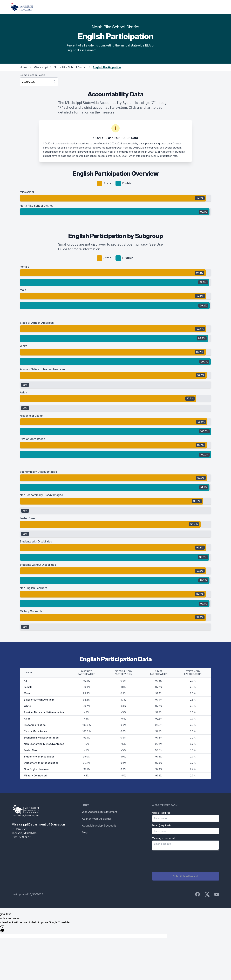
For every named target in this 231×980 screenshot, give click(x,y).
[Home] (22, 7)
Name (162, 813)
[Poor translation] (2, 929)
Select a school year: (32, 75)
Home (24, 67)
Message (164, 838)
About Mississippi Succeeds (99, 825)
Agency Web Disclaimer (97, 819)
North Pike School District (70, 67)
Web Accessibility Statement (99, 812)
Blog (85, 832)
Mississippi (41, 67)
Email (161, 825)
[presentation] (178, 861)
